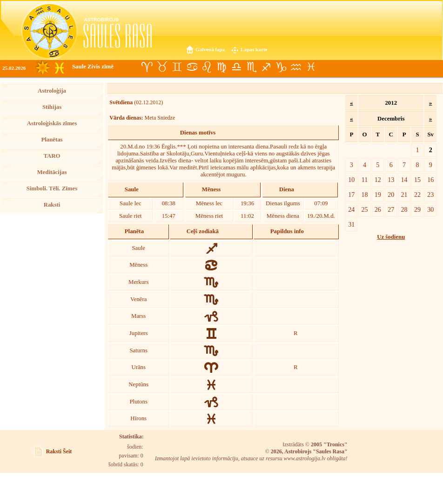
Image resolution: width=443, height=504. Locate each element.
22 (417, 195)
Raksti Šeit (59, 451)
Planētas (52, 140)
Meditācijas (52, 172)
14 (404, 180)
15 (417, 180)
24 (351, 209)
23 (430, 195)
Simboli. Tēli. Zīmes (52, 188)
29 (417, 209)
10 (351, 180)
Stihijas (52, 107)
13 (391, 180)
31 (351, 224)
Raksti (52, 205)
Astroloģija (52, 91)
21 (404, 195)
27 (391, 209)
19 (378, 195)
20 (391, 195)
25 (364, 209)
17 (351, 195)
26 (378, 209)
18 (364, 195)
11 (365, 180)
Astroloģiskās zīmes (52, 123)
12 (378, 180)
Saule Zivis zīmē (93, 67)
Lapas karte (254, 49)
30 (430, 209)
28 (404, 209)
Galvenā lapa (210, 49)
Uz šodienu (391, 237)
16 (430, 180)
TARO (52, 156)
